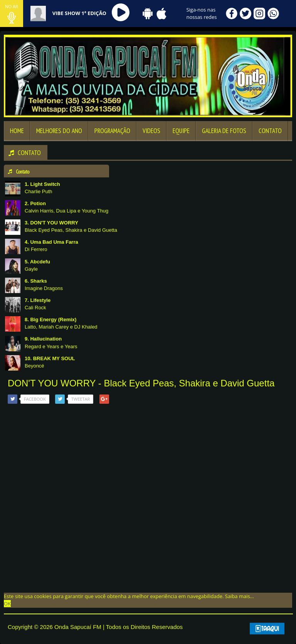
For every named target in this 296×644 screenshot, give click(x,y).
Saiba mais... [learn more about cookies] (240, 596)
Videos (151, 131)
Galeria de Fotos (224, 131)
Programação (112, 131)
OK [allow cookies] (7, 604)
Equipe (181, 131)
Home (17, 131)
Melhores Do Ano (59, 131)
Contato (270, 131)
